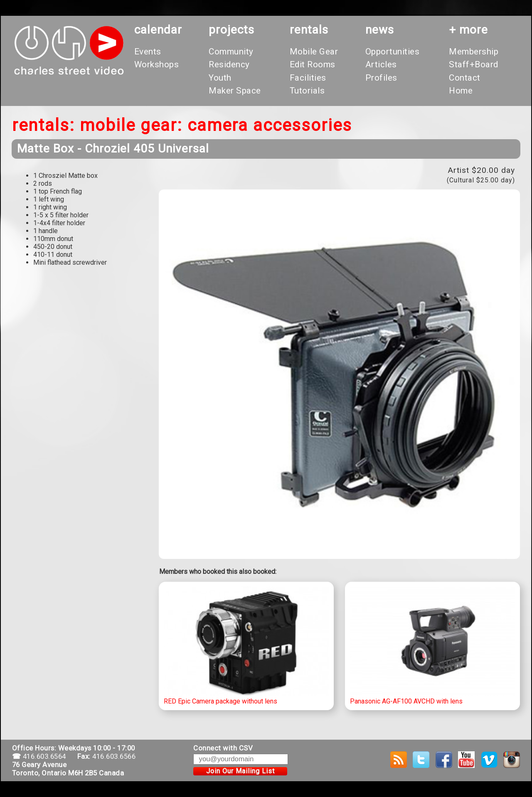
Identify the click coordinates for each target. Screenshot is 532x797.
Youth (220, 78)
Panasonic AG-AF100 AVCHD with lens (433, 646)
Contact (465, 78)
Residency (229, 64)
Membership (474, 52)
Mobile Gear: (131, 125)
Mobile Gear (314, 52)
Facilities (308, 78)
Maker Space (235, 91)
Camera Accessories (270, 125)
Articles (381, 64)
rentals (309, 30)
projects (232, 30)
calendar (158, 30)
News (380, 30)
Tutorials (307, 91)
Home (461, 91)
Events (148, 52)
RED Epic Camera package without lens (246, 646)
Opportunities (393, 52)
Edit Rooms (313, 64)
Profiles (381, 78)
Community (231, 52)
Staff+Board (474, 64)
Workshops (157, 64)
